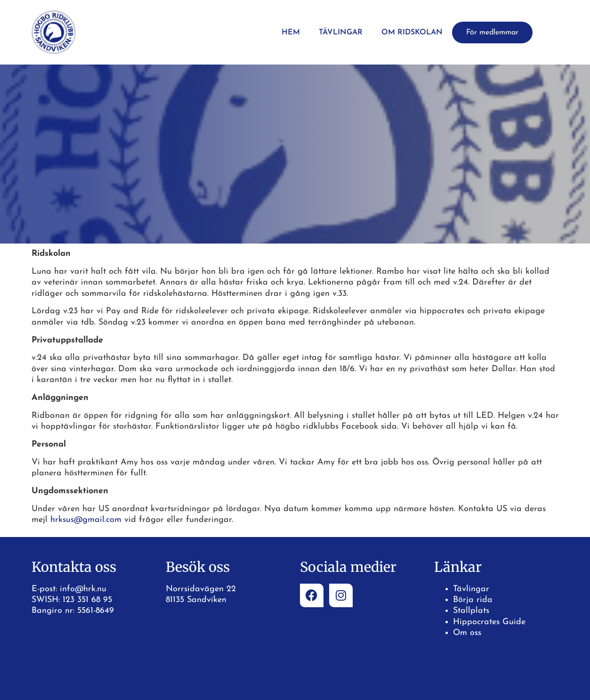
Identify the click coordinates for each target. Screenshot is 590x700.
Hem (291, 33)
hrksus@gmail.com (86, 520)
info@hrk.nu (83, 589)
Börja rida (473, 600)
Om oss (467, 633)
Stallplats (471, 611)
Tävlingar (341, 33)
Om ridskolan (412, 33)
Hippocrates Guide (489, 622)
